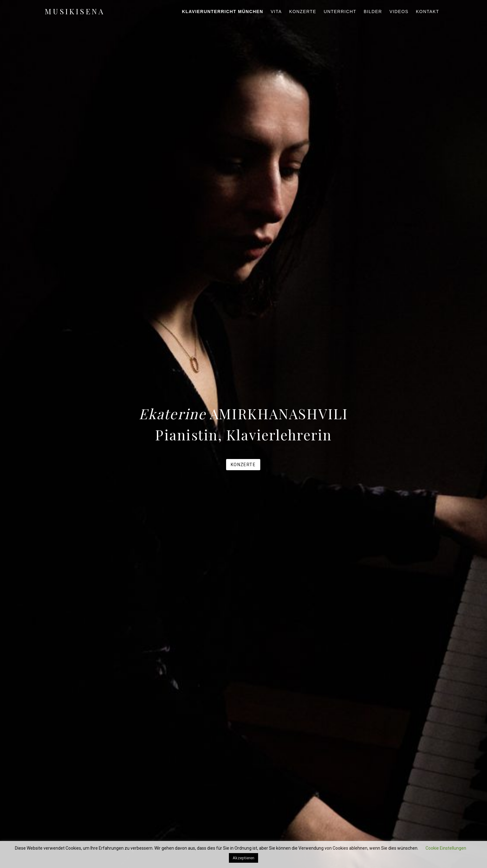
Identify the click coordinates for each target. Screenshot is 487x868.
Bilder (373, 11)
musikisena (75, 11)
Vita (276, 11)
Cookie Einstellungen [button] (446, 848)
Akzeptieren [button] (243, 858)
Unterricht (340, 11)
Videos (399, 11)
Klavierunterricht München (223, 11)
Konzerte (303, 11)
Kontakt (428, 11)
